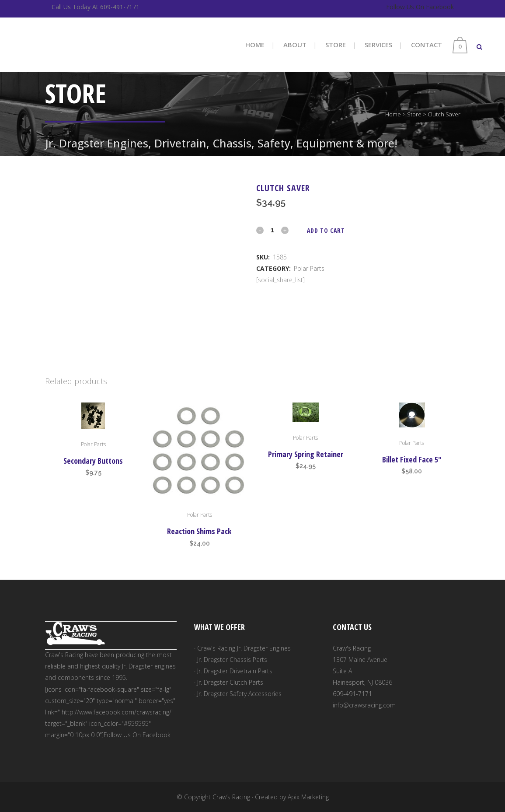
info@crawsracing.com (364, 705)
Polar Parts (309, 268)
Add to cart (326, 230)
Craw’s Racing (231, 797)
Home (393, 114)
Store (414, 114)
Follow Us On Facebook (420, 7)
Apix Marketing (308, 797)
